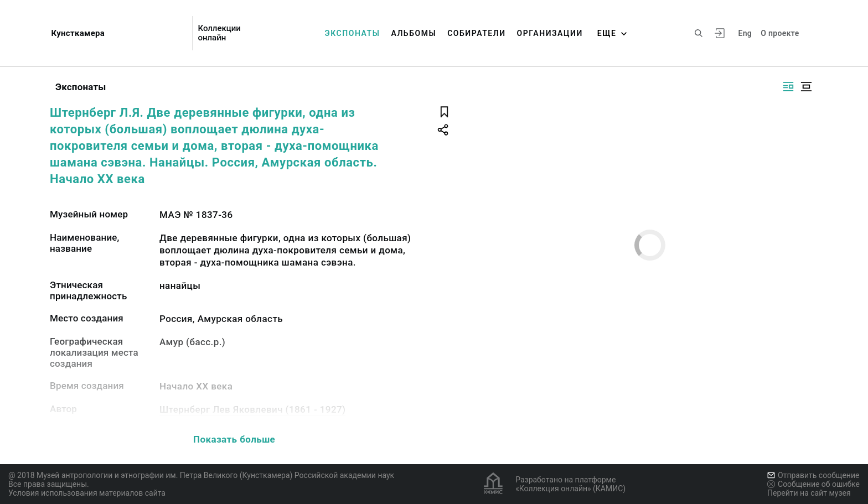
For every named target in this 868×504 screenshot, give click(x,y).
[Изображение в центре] (806, 87)
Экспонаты (353, 33)
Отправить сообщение (813, 475)
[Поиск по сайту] (699, 33)
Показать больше (234, 439)
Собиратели (476, 33)
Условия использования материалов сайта (87, 493)
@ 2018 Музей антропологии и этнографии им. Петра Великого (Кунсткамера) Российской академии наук (201, 475)
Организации (550, 33)
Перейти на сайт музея (809, 493)
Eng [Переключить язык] (745, 33)
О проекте (780, 33)
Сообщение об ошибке (813, 484)
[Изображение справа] (788, 87)
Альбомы (414, 33)
